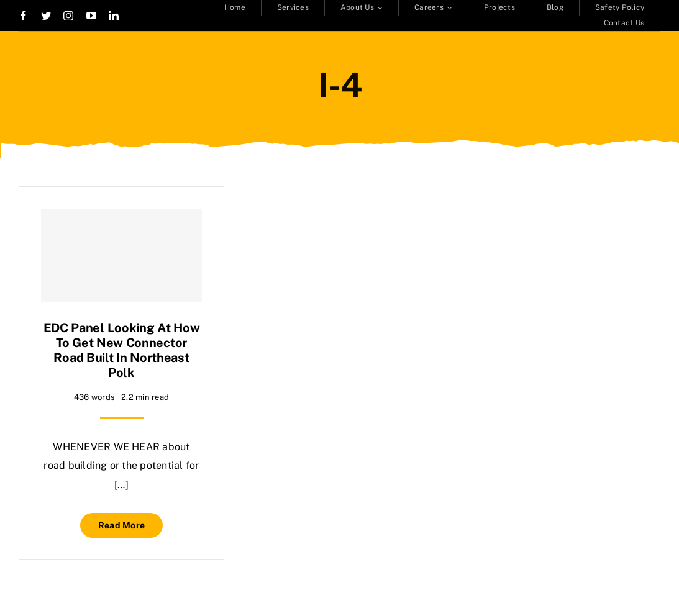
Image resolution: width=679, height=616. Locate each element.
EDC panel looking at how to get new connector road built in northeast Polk (122, 350)
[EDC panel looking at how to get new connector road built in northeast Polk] (121, 255)
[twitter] (46, 16)
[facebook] (24, 16)
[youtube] (91, 16)
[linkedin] (114, 16)
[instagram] (68, 16)
